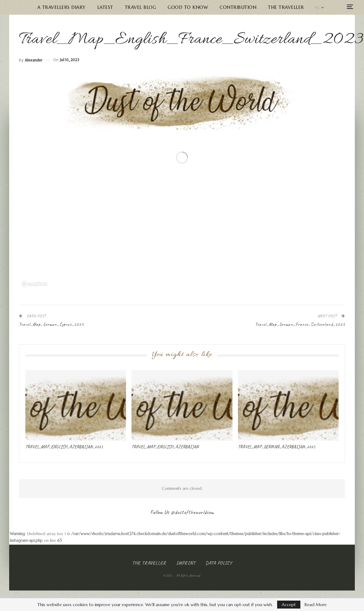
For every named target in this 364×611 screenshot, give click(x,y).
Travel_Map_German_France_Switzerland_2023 (300, 324)
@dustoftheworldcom (192, 512)
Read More (316, 605)
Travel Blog (141, 7)
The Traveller (286, 7)
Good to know (188, 7)
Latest (105, 7)
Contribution (238, 7)
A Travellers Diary (61, 7)
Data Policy (219, 563)
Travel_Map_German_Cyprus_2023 (51, 324)
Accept (289, 605)
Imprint (186, 563)
